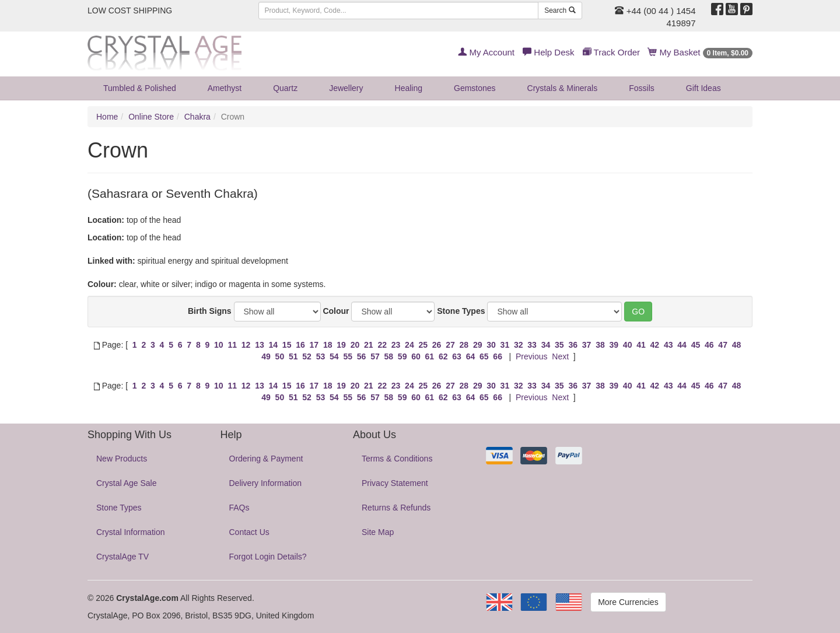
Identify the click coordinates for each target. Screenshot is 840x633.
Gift (703, 88)
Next (560, 356)
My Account (486, 52)
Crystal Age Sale (127, 483)
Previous (531, 356)
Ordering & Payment (266, 459)
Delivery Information (266, 483)
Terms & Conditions (397, 459)
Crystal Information (130, 532)
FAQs (239, 508)
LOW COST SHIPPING (130, 11)
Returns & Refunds (396, 508)
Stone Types (461, 311)
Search (560, 11)
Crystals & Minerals (563, 88)
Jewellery (346, 88)
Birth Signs (210, 311)
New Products (122, 459)
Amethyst (225, 88)
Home (107, 117)
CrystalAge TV (123, 557)
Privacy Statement (395, 483)
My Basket (700, 52)
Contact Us (249, 532)
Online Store (151, 117)
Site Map (378, 532)
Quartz (285, 88)
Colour (336, 311)
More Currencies (628, 602)
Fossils (642, 88)
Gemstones (475, 88)
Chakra (197, 117)
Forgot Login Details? (268, 557)
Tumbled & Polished (140, 88)
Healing (409, 88)
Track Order (611, 52)
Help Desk (548, 52)
